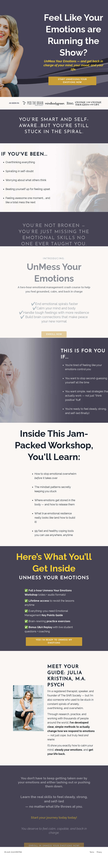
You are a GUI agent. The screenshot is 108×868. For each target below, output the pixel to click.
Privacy (99, 863)
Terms (92, 863)
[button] (72, 81)
